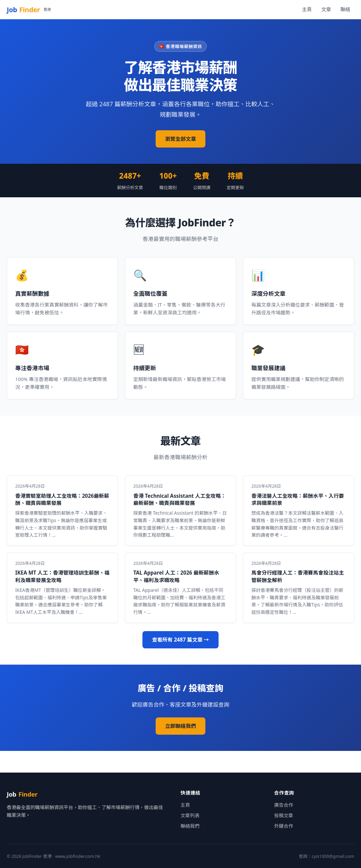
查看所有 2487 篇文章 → (180, 640)
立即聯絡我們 (180, 726)
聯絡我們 (190, 826)
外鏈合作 (284, 826)
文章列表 (190, 815)
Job (29, 10)
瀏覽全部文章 (180, 139)
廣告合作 (284, 805)
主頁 (307, 9)
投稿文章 (284, 815)
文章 (326, 9)
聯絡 (345, 9)
